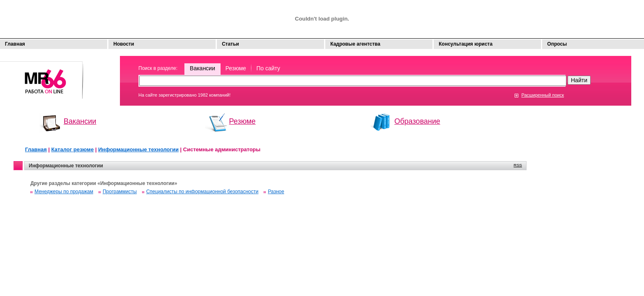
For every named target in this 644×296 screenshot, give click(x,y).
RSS (518, 165)
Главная (15, 44)
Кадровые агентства (355, 44)
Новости (124, 44)
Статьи (230, 44)
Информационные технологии (138, 149)
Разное (276, 192)
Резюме (236, 68)
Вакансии (202, 68)
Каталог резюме (72, 149)
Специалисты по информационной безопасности (202, 192)
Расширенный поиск (543, 95)
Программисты (120, 192)
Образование (417, 121)
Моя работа (42, 76)
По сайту (268, 68)
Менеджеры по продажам (64, 192)
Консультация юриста (466, 44)
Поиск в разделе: (158, 68)
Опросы (557, 44)
